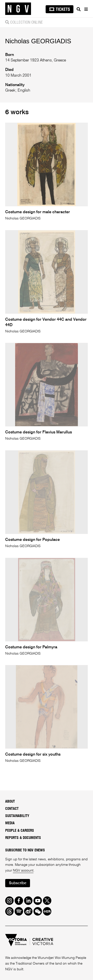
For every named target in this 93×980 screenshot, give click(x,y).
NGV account (23, 871)
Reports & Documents (23, 838)
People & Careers (20, 831)
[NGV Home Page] (18, 9)
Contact (12, 809)
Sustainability (17, 816)
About (10, 802)
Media (10, 823)
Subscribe (18, 883)
